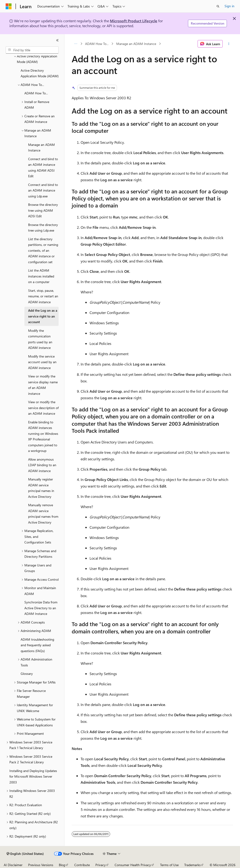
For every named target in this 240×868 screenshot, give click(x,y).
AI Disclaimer (13, 865)
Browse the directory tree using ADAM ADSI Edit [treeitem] (43, 210)
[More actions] (229, 44)
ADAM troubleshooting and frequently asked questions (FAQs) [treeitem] (37, 645)
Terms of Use (169, 865)
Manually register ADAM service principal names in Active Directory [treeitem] (41, 488)
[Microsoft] (9, 6)
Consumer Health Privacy (133, 865)
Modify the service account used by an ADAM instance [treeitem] (42, 362)
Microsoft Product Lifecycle (134, 21)
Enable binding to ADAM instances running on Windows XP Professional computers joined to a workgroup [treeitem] (43, 436)
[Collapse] (57, 40)
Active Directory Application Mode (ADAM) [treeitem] (40, 73)
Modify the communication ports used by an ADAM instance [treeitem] (40, 339)
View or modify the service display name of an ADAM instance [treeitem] (43, 385)
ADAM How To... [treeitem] (36, 93)
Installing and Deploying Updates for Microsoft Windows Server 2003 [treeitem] (33, 776)
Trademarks (192, 865)
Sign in (229, 6)
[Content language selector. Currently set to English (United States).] (25, 854)
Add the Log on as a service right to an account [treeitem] (43, 316)
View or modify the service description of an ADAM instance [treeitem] (43, 408)
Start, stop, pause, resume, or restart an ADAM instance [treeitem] (43, 296)
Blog (62, 865)
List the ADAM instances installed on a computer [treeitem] (41, 276)
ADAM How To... (97, 44)
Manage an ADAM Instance (136, 44)
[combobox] (32, 50)
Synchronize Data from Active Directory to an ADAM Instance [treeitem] (41, 608)
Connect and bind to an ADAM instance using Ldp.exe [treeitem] (43, 190)
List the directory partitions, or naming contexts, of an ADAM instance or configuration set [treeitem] (43, 250)
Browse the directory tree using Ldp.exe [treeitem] (43, 228)
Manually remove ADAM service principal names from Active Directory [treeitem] (43, 514)
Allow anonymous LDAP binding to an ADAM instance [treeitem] (42, 465)
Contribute (82, 865)
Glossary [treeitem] (27, 674)
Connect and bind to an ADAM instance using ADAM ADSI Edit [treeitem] (43, 168)
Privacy (101, 865)
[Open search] (218, 6)
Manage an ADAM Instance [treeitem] (41, 148)
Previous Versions (41, 865)
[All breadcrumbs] (76, 44)
